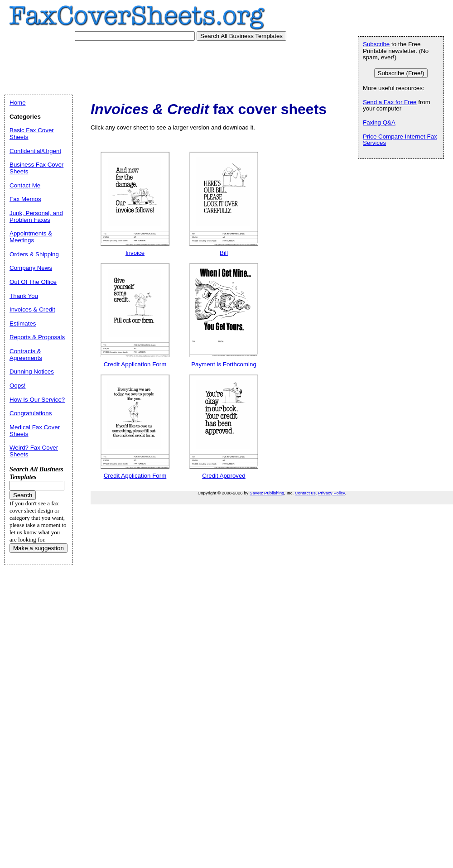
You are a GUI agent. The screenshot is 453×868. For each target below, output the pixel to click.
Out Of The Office (33, 282)
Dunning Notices (32, 372)
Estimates (23, 324)
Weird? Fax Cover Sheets (34, 451)
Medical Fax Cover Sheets (35, 431)
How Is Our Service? (37, 400)
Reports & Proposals (37, 337)
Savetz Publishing (267, 493)
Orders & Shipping (34, 254)
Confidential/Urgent (35, 151)
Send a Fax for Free (390, 102)
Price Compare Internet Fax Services (400, 140)
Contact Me (25, 185)
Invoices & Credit (32, 309)
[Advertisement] (176, 66)
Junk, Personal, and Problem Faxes (36, 216)
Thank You (24, 296)
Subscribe (376, 44)
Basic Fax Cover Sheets (32, 134)
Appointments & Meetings (31, 237)
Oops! (18, 386)
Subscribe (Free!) (401, 73)
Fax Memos (25, 199)
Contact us (305, 493)
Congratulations (31, 413)
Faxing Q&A (379, 122)
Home (18, 103)
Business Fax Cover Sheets (36, 168)
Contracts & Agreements (26, 355)
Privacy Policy (331, 493)
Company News (31, 268)
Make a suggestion (39, 548)
